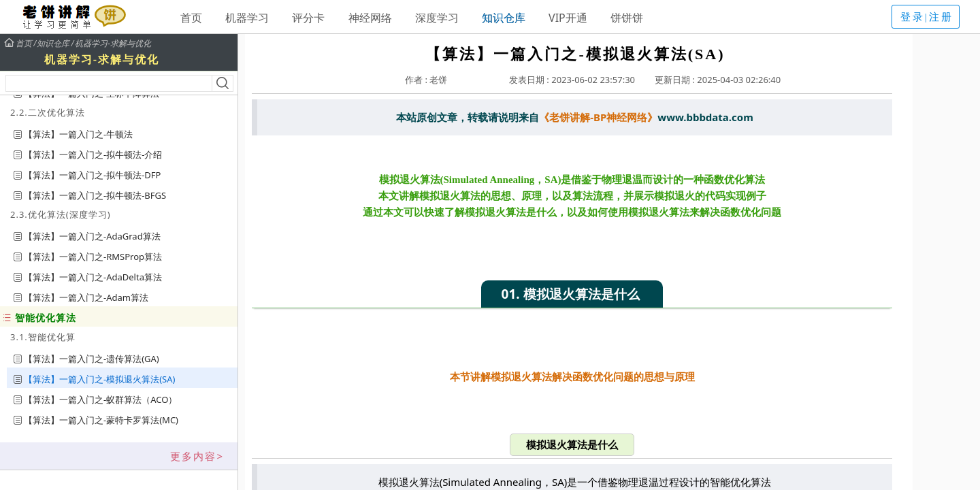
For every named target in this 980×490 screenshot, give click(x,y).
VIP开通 (568, 18)
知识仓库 (504, 18)
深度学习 (437, 18)
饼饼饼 (627, 18)
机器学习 (247, 18)
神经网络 (370, 18)
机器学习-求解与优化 (113, 44)
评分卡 (308, 18)
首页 (191, 18)
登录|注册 (927, 17)
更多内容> (197, 456)
